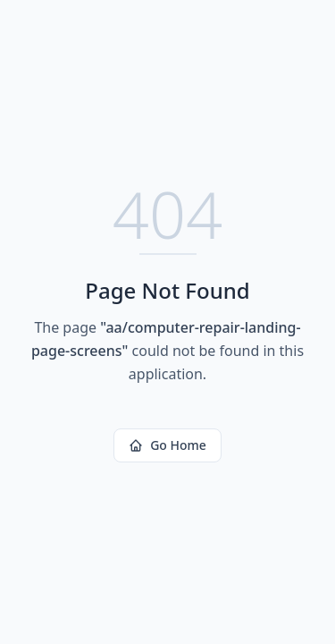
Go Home (167, 445)
